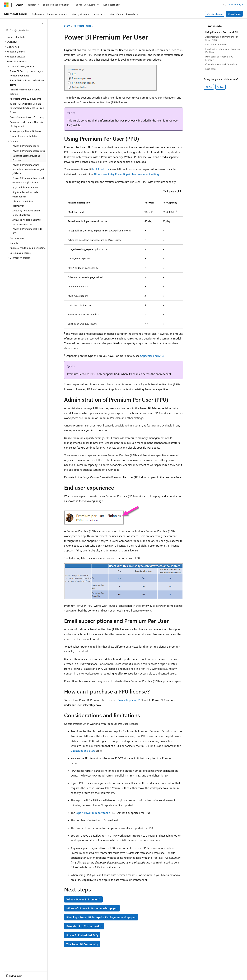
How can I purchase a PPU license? (219, 58)
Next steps (211, 69)
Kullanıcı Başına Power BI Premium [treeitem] (26, 158)
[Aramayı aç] (225, 5)
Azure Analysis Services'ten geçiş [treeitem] (27, 117)
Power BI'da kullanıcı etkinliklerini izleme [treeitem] (27, 83)
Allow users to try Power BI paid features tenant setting (126, 174)
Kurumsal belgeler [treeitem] (16, 37)
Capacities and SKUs (152, 356)
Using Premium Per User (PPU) (222, 32)
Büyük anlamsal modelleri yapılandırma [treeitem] (26, 194)
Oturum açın (236, 4)
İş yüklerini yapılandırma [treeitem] (25, 187)
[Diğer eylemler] (180, 26)
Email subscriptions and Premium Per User (223, 50)
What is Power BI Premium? (83, 899)
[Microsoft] (6, 5)
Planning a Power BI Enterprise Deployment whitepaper (101, 917)
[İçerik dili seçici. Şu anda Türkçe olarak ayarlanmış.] (11, 975)
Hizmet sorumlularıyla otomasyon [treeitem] (24, 203)
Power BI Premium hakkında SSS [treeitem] (27, 231)
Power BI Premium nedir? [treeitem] (26, 146)
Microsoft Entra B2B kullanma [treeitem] (25, 99)
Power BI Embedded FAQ (82, 935)
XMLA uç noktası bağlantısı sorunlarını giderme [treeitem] (27, 222)
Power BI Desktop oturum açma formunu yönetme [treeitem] (27, 73)
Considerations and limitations (221, 64)
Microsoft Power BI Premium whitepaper (92, 908)
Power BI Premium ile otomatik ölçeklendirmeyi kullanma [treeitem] (29, 180)
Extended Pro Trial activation (84, 926)
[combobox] (24, 30)
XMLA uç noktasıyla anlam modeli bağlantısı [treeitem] (26, 213)
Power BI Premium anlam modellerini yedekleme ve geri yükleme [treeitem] (28, 169)
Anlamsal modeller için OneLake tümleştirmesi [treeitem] (27, 124)
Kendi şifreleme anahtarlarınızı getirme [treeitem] (25, 92)
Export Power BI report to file (93, 813)
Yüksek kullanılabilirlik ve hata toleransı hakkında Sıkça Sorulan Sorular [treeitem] (27, 108)
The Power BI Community (82, 944)
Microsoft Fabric (82, 26)
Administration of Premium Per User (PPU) (222, 38)
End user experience (216, 44)
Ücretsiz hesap (215, 14)
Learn (67, 26)
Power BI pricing (128, 700)
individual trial (101, 169)
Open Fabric (234, 14)
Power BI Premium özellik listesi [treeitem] (29, 151)
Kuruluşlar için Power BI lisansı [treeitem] (25, 131)
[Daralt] (42, 23)
